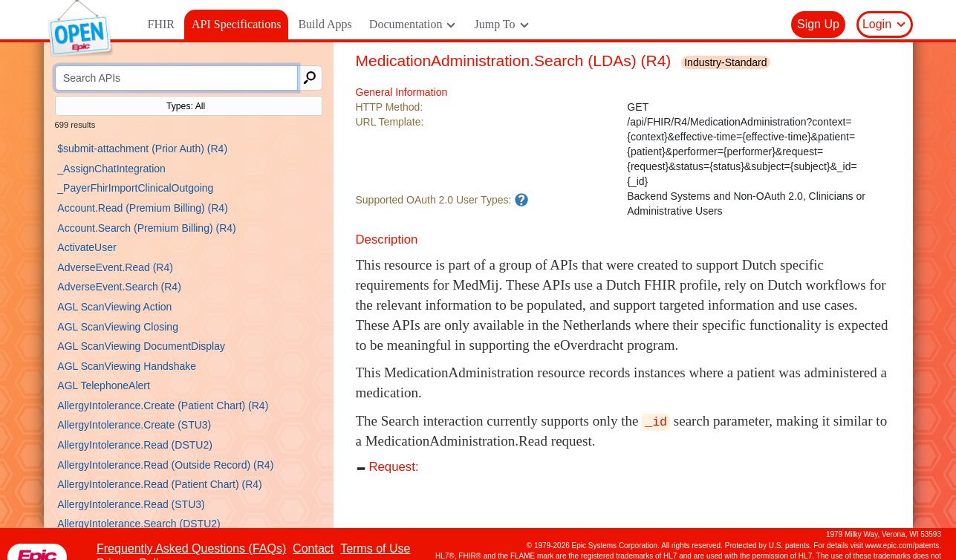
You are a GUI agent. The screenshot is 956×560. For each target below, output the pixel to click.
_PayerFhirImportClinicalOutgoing (135, 188)
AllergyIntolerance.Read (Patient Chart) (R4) (159, 484)
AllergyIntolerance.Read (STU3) (131, 504)
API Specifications (236, 24)
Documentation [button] (413, 25)
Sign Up (818, 24)
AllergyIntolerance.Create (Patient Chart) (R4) (163, 406)
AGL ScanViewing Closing (118, 327)
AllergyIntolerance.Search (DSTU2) (139, 524)
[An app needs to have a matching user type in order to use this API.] (521, 200)
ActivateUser (87, 247)
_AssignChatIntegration (111, 169)
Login (885, 25)
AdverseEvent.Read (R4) (115, 267)
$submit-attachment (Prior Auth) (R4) (142, 149)
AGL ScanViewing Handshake (127, 366)
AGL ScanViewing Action (114, 307)
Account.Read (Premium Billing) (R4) (143, 208)
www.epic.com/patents (903, 546)
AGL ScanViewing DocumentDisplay (141, 346)
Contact (313, 548)
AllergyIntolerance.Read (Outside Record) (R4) (165, 465)
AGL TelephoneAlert (104, 385)
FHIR (161, 24)
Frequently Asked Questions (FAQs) (191, 548)
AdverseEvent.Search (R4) (119, 287)
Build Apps (325, 24)
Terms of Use (375, 548)
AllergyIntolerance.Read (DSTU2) (135, 445)
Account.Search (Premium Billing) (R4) (146, 228)
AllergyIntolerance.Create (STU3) (134, 425)
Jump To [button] (502, 25)
